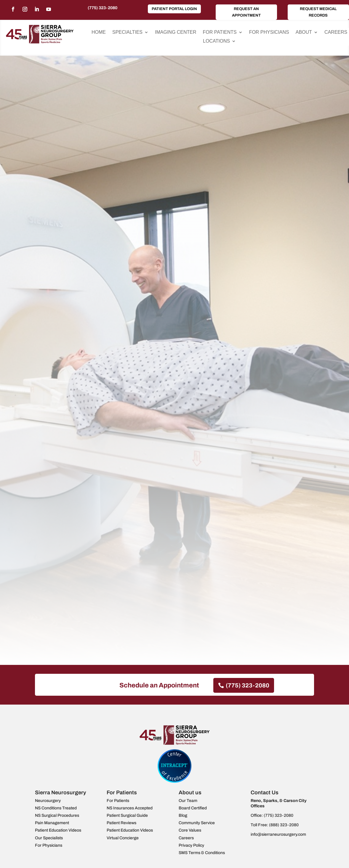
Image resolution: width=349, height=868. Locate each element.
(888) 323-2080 (284, 825)
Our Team (188, 801)
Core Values (190, 830)
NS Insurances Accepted (130, 808)
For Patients (220, 32)
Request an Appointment (246, 12)
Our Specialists (49, 838)
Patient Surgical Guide (127, 815)
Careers (336, 32)
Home (99, 32)
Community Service (197, 823)
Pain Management (52, 823)
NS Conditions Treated (56, 808)
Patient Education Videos (58, 830)
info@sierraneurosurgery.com (278, 834)
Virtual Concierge (123, 838)
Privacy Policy (191, 845)
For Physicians (269, 32)
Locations (216, 41)
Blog (183, 815)
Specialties (127, 32)
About (304, 32)
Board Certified (193, 808)
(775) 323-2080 (103, 8)
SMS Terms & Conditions (202, 853)
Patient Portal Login (174, 9)
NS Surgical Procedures (57, 815)
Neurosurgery (48, 801)
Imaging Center (176, 32)
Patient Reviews (121, 823)
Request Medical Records (318, 12)
